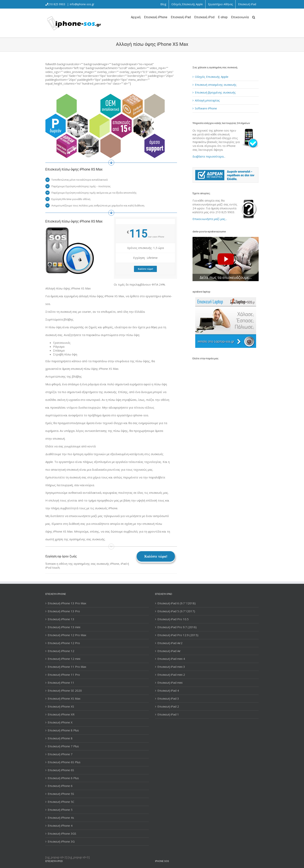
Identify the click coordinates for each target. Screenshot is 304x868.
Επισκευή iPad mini (170, 683)
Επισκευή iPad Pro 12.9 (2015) (178, 635)
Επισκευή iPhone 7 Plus (63, 746)
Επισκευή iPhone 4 (60, 826)
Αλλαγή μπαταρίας (207, 100)
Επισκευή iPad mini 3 (171, 667)
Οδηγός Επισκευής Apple (212, 77)
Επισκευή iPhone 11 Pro (64, 675)
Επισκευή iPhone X (60, 722)
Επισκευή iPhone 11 (61, 683)
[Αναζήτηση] (254, 17)
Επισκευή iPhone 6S (61, 770)
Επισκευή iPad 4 (168, 691)
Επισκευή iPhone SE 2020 (65, 691)
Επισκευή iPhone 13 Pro (64, 611)
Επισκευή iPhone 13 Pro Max (67, 603)
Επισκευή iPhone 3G (61, 842)
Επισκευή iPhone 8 (60, 738)
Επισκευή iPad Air (169, 651)
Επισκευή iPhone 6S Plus (64, 762)
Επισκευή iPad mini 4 (171, 659)
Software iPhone (206, 108)
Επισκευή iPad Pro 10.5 (173, 619)
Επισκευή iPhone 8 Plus (63, 730)
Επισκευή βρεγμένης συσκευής (215, 92)
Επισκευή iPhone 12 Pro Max (67, 635)
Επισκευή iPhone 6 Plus (63, 778)
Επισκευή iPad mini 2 (171, 675)
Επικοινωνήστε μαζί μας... (210, 219)
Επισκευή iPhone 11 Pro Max (67, 667)
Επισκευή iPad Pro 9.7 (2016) (177, 627)
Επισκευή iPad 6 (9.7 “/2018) (177, 603)
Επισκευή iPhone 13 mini (64, 627)
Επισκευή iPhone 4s (61, 818)
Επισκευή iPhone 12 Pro (64, 643)
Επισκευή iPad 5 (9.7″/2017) (176, 611)
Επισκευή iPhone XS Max (64, 699)
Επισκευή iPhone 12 (61, 651)
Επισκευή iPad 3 (168, 699)
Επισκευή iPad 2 (168, 706)
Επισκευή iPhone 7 (60, 754)
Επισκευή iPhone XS (61, 706)
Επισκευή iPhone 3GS (62, 834)
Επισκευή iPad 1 (168, 714)
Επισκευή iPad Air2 (170, 643)
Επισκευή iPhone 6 (60, 786)
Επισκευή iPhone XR (61, 714)
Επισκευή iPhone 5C (61, 802)
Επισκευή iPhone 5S (61, 794)
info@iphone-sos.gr (82, 4)
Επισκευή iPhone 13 (61, 619)
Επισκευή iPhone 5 (60, 810)
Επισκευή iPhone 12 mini (64, 659)
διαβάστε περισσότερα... (209, 156)
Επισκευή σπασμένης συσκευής (216, 85)
